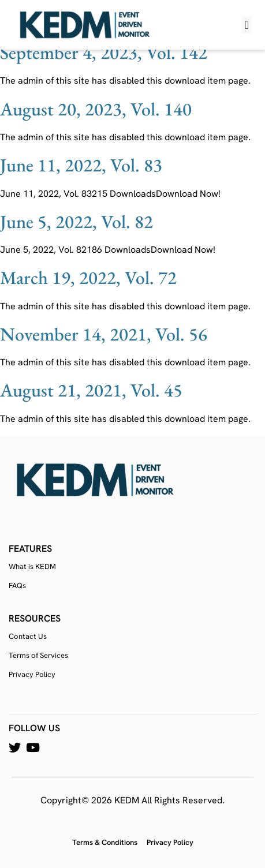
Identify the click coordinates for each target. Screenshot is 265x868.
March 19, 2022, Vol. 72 (88, 278)
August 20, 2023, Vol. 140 (96, 109)
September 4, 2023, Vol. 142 (104, 53)
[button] (247, 25)
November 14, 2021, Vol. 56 (104, 334)
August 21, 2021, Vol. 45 (91, 390)
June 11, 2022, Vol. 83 (81, 165)
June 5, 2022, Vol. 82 (76, 222)
